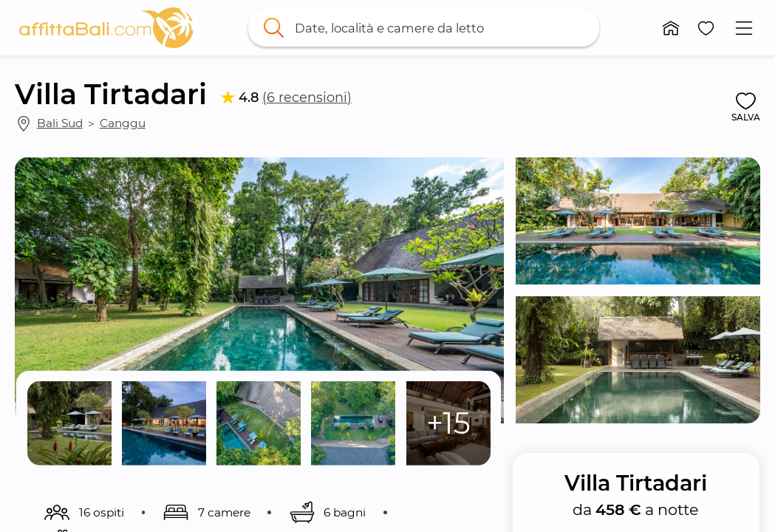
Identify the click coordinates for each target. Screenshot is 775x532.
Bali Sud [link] (60, 123)
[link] (106, 28)
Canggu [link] (123, 123)
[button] (671, 28)
